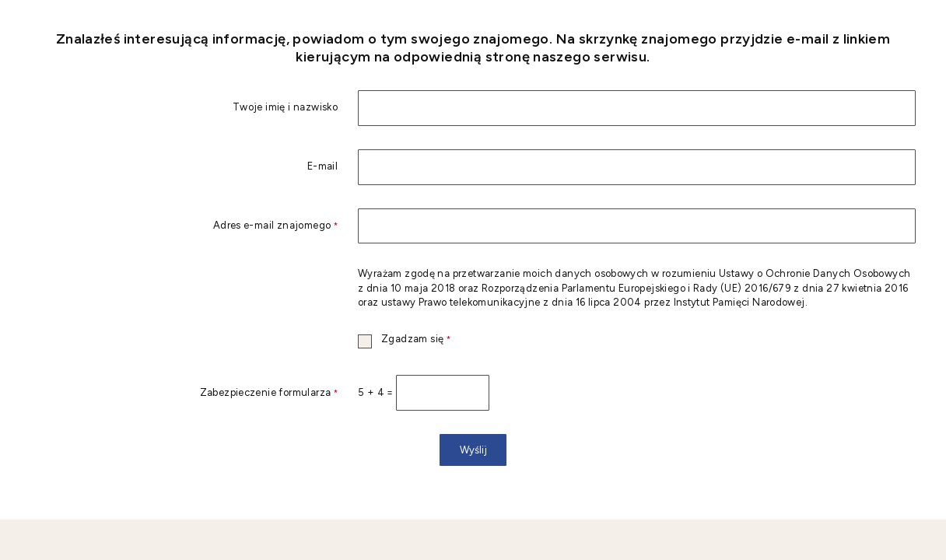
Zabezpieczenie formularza (184, 393)
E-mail (322, 167)
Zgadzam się (404, 339)
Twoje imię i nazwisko (285, 108)
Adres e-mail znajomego (184, 226)
